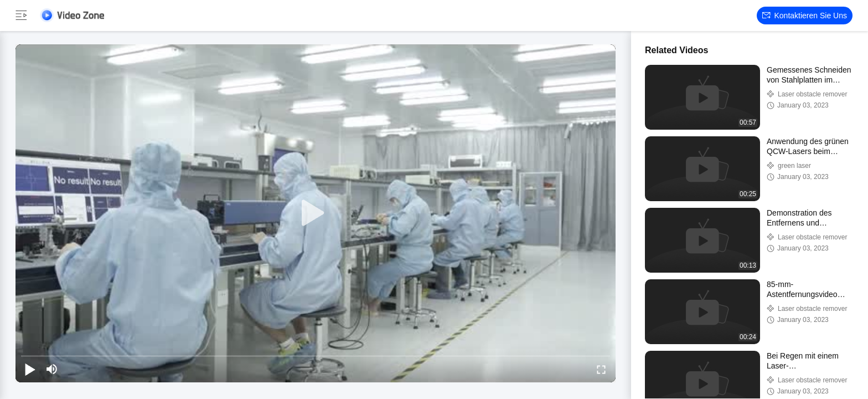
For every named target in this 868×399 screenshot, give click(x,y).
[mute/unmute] (52, 369)
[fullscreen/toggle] (601, 369)
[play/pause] (30, 369)
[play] (316, 213)
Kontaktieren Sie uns (805, 16)
